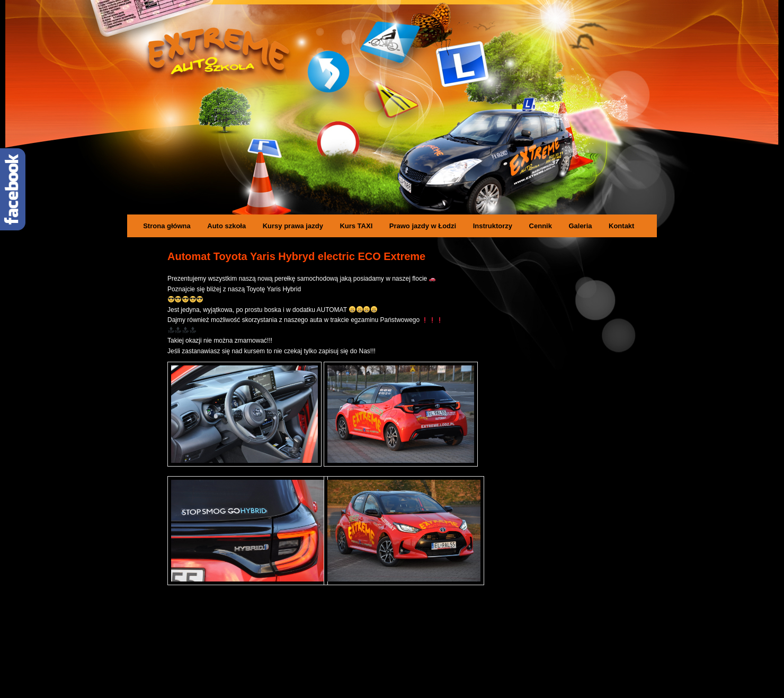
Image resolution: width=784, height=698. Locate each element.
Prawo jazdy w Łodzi (423, 226)
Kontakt (621, 226)
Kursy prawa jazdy (293, 226)
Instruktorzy (493, 226)
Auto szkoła (226, 226)
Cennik (541, 226)
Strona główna (167, 226)
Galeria (580, 226)
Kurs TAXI (356, 226)
